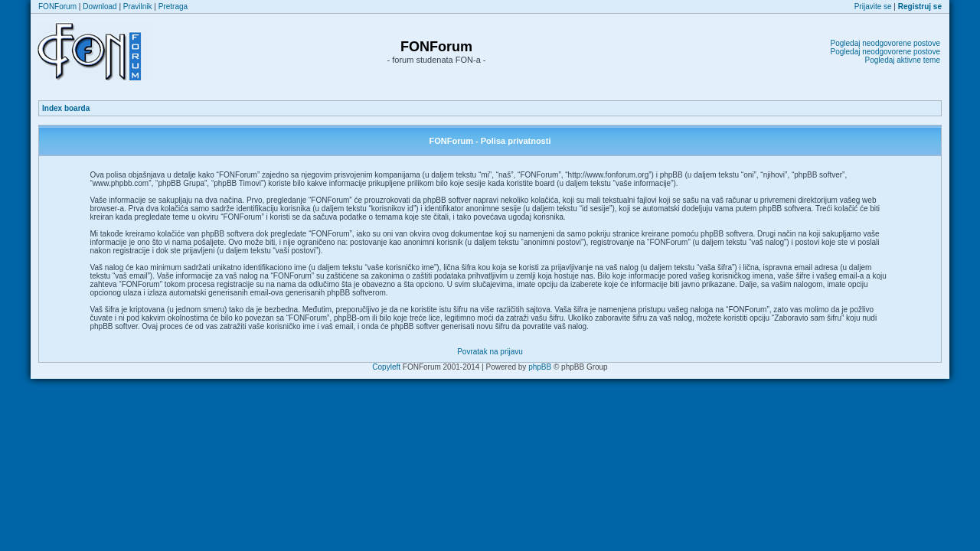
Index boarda (66, 108)
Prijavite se (873, 7)
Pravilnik (138, 7)
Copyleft (386, 367)
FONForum (57, 7)
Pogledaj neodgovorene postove (885, 43)
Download (100, 7)
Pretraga (173, 7)
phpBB (540, 367)
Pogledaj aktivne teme (903, 60)
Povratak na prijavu (490, 352)
